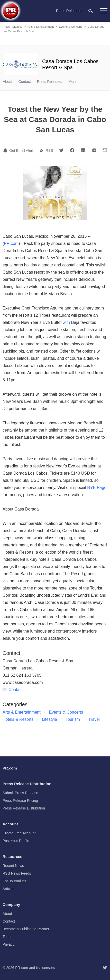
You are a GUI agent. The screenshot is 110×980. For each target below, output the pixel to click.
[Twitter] (61, 150)
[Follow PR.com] (105, 968)
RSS (49, 151)
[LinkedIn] (83, 150)
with (66, 322)
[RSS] (42, 150)
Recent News (13, 866)
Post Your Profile (16, 841)
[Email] (105, 150)
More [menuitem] (72, 82)
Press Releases (12, 27)
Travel (94, 719)
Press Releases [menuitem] (69, 11)
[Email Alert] (6, 150)
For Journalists (14, 881)
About (8, 82)
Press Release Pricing (20, 801)
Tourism (73, 719)
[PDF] (94, 150)
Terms (7, 937)
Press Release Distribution (24, 808)
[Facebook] (72, 150)
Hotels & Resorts (18, 719)
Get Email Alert (21, 151)
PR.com (11, 243)
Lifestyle (49, 719)
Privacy (8, 944)
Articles (8, 889)
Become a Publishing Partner (26, 929)
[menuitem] (91, 11)
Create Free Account (19, 833)
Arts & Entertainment (41, 27)
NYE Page (97, 488)
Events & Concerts (71, 27)
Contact (25, 82)
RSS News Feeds (17, 873)
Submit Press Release (20, 793)
